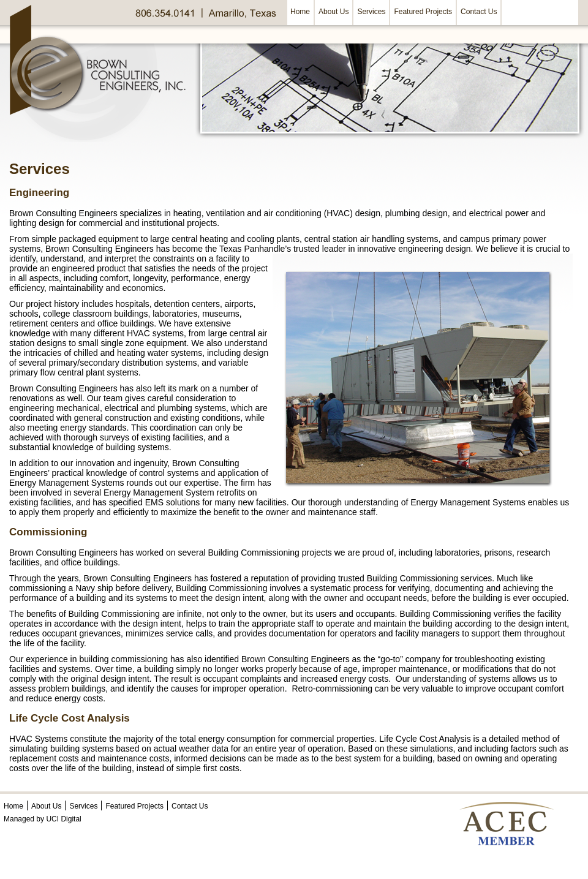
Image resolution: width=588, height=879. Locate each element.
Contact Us (479, 12)
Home (300, 12)
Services (371, 12)
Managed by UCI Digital (43, 819)
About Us (334, 12)
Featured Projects (423, 12)
